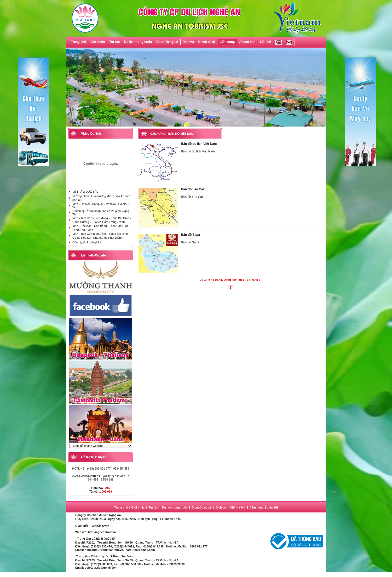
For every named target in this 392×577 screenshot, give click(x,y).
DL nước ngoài (167, 42)
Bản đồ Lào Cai (192, 189)
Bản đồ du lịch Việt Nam (199, 144)
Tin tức (114, 42)
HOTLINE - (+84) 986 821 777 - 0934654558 (101, 469)
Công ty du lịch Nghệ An (88, 242)
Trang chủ (79, 42)
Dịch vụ (188, 42)
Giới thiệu (98, 42)
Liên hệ (266, 42)
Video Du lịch (91, 134)
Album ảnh (247, 42)
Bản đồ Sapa (190, 235)
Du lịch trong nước (138, 42)
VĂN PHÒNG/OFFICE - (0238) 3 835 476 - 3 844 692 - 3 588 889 (101, 478)
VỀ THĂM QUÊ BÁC (85, 192)
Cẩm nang (227, 42)
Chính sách (207, 42)
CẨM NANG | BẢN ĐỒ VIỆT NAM (172, 134)
